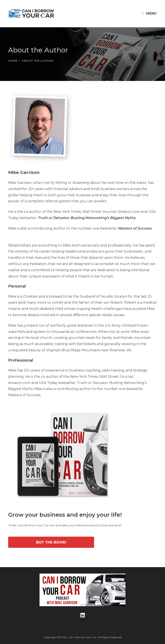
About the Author (38, 61)
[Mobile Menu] (150, 13)
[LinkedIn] (83, 615)
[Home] (13, 61)
